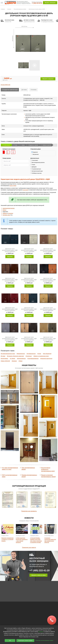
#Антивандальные (31, 354)
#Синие (39, 354)
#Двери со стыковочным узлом (41, 357)
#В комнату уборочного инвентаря (15, 357)
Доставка (24, 90)
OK (10, 641)
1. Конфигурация (6, 146)
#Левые (20, 362)
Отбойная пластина (36, 174)
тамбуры (5, 214)
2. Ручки (15, 146)
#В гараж (3, 357)
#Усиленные (29, 357)
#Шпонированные (21, 359)
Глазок (33, 165)
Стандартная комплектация (10, 90)
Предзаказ (10, 257)
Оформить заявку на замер (38, 575)
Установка (34, 90)
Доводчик (33, 168)
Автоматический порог (37, 172)
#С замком (12, 359)
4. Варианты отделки (33, 146)
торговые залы (6, 216)
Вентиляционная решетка (37, 163)
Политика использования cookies (44, 641)
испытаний (25, 191)
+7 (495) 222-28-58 (37, 3)
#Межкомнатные (21, 354)
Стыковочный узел (36, 170)
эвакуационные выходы (9, 209)
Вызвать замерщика (50, 3)
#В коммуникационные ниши (8, 354)
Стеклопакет (34, 161)
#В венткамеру (4, 359)
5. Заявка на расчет (46, 146)
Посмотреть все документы (29, 511)
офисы (4, 211)
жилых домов (13, 186)
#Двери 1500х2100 (5, 362)
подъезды (11, 214)
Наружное (35, 153)
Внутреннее (35, 155)
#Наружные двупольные (46, 359)
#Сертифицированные (33, 359)
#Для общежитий (47, 354)
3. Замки (23, 146)
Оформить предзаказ (48, 79)
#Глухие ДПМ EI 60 (5, 85)
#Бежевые (14, 362)
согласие (41, 632)
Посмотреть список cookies (25, 641)
